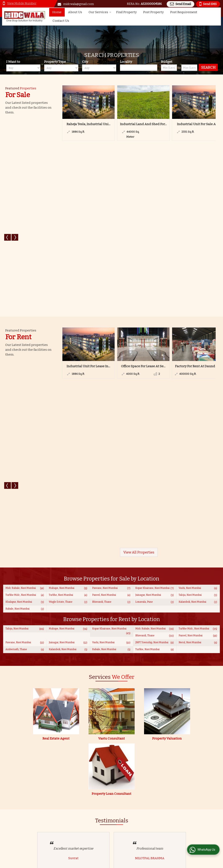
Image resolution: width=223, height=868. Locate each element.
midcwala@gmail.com (79, 4)
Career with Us (137, 834)
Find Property (126, 12)
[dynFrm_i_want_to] (149, 692)
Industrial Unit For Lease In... (88, 201)
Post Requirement (184, 12)
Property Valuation (167, 408)
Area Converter (138, 830)
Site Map (93, 843)
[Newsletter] (187, 822)
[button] (22, 3)
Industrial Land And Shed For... (143, 124)
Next (15, 122)
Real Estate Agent (56, 408)
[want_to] (23, 68)
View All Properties (139, 222)
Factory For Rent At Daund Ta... (198, 201)
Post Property (153, 12)
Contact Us (61, 21)
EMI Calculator (98, 834)
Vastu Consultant (111, 408)
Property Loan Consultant (111, 464)
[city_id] (99, 68)
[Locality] (139, 68)
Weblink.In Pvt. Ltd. (53, 863)
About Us (75, 12)
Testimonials (96, 839)
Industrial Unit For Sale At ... (198, 124)
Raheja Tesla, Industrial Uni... (88, 124)
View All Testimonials (112, 596)
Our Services (100, 12)
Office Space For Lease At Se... (143, 201)
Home (57, 12)
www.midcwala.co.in (193, 643)
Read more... (37, 794)
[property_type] (61, 68)
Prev (8, 122)
